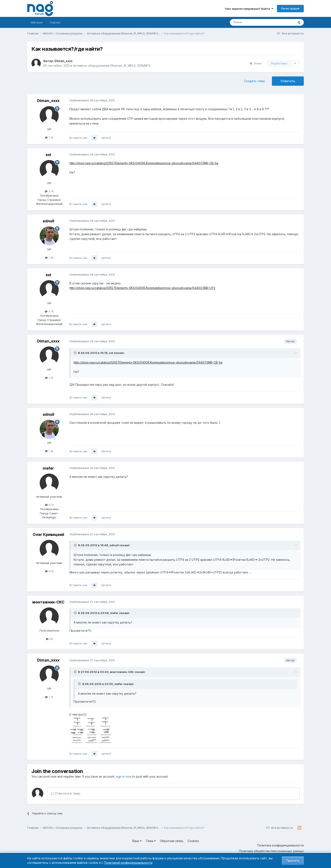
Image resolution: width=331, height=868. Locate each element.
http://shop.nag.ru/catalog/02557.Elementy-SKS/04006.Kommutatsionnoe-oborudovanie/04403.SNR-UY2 (142, 288)
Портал (55, 22)
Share (256, 63)
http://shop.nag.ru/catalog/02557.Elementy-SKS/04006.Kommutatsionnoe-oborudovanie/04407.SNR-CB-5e (144, 163)
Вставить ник (78, 138)
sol (48, 155)
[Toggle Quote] (76, 353)
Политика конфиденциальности (281, 845)
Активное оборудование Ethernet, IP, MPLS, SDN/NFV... (113, 66)
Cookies (193, 841)
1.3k (49, 258)
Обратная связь (172, 841)
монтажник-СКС (48, 602)
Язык (137, 841)
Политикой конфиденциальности (128, 863)
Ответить (288, 81)
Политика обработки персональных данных (271, 851)
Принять (293, 861)
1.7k (49, 137)
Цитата (106, 138)
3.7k (49, 191)
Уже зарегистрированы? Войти (249, 9)
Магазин (37, 22)
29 (49, 639)
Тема (151, 841)
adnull (48, 221)
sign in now (124, 776)
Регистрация (290, 8)
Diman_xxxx (64, 61)
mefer (48, 468)
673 (49, 505)
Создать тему (254, 81)
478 (49, 571)
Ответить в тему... (66, 793)
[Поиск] (251, 22)
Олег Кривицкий (48, 535)
